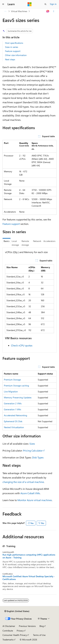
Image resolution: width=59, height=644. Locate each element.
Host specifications (14, 43)
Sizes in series (12, 47)
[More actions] (54, 11)
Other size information (16, 55)
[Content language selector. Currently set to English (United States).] (17, 611)
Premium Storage (12, 380)
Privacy (20, 631)
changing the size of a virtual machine (23, 482)
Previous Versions (27, 626)
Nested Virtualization (14, 427)
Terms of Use (39, 635)
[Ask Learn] (48, 11)
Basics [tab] (7, 241)
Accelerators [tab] (49, 241)
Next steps (10, 59)
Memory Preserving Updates (18, 397)
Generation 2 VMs (13, 403)
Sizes (32, 444)
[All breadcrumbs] (5, 11)
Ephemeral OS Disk (13, 421)
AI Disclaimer (9, 626)
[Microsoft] (30, 4)
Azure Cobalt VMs (30, 493)
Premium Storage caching (16, 386)
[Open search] (45, 4)
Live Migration (11, 391)
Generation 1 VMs (13, 409)
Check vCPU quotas (22, 345)
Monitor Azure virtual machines (35, 500)
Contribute (8, 631)
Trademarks (8, 640)
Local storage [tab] (15, 243)
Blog (42, 626)
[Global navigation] (3, 4)
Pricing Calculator (33, 450)
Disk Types (38, 457)
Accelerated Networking (15, 415)
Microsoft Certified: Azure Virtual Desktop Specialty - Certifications (29, 578)
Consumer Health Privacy (15, 635)
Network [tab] (37, 241)
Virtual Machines (19, 11)
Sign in (53, 4)
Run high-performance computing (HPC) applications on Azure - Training (29, 556)
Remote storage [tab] (25, 243)
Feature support (13, 51)
